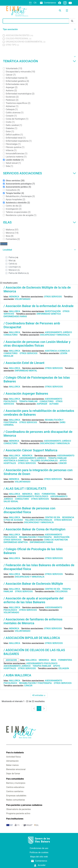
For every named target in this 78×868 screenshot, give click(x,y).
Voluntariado (23, 299)
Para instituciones (15, 819)
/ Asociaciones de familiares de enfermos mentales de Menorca (33, 621)
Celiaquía (64, 668)
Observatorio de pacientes (18, 809)
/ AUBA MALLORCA (17, 675)
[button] (39, 29)
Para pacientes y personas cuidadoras (24, 805)
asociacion (11, 660)
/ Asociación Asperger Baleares (26, 394)
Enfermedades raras (15, 316)
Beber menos (12, 765)
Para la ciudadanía (15, 753)
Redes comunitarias (16, 800)
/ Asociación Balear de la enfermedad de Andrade (39, 306)
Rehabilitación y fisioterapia (35, 537)
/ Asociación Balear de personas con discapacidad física (29, 510)
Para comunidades (15, 779)
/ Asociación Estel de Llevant (24, 363)
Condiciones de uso (39, 848)
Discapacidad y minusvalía (55, 335)
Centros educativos (15, 787)
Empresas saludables (16, 796)
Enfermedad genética (49, 314)
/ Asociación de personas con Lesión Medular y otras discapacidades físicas (37, 344)
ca (35, 3)
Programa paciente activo (18, 813)
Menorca (14, 297)
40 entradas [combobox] (40, 695)
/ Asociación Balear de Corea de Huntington (34, 529)
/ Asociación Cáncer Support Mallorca (30, 450)
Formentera (49, 494)
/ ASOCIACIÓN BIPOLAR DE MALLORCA (32, 638)
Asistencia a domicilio (57, 351)
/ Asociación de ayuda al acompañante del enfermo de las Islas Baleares (33, 600)
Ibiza (37, 494)
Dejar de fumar (13, 774)
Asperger (42, 404)
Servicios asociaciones (40, 173)
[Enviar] (72, 21)
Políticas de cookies (39, 852)
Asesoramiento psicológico (33, 496)
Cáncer (63, 463)
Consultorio (11, 335)
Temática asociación (40, 61)
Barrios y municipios (16, 783)
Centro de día (53, 517)
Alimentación (12, 761)
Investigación (53, 311)
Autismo (54, 404)
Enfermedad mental (26, 371)
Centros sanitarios (15, 791)
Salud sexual (11, 501)
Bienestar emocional (16, 769)
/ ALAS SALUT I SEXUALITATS (25, 489)
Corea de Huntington (56, 540)
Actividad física (13, 757)
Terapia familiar (28, 401)
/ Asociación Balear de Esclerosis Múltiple (33, 584)
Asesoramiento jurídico (58, 332)
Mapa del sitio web (39, 857)
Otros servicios (53, 297)
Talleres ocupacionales (44, 461)
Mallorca (15, 311)
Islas (40, 222)
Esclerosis (62, 591)
